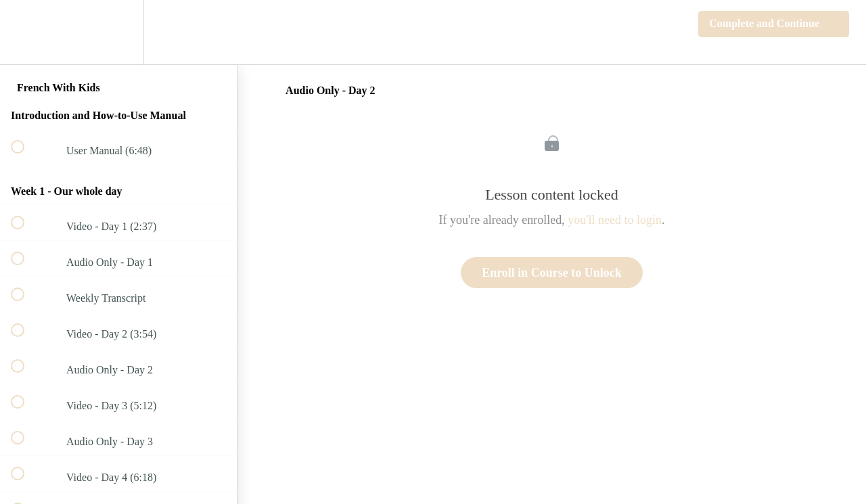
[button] (25, 32)
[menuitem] (118, 32)
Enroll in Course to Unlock (552, 273)
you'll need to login (615, 220)
